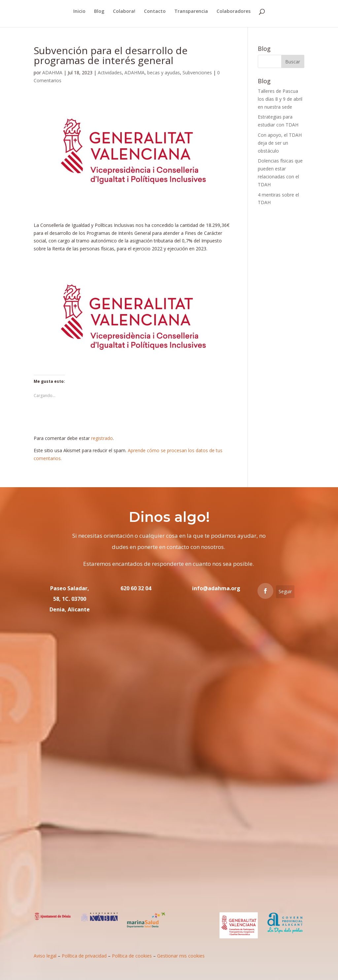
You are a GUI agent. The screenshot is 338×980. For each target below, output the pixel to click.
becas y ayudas (164, 73)
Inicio (79, 16)
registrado (102, 438)
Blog (99, 16)
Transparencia (191, 16)
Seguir (285, 591)
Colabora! (124, 16)
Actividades (110, 73)
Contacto (155, 16)
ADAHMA (52, 73)
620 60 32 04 (136, 588)
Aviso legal (45, 956)
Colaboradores (234, 16)
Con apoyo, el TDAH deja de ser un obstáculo (280, 143)
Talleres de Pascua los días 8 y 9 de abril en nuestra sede (280, 99)
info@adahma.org (216, 588)
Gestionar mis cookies (181, 956)
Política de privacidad (84, 956)
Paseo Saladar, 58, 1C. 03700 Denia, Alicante (70, 599)
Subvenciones (197, 73)
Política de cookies (132, 956)
